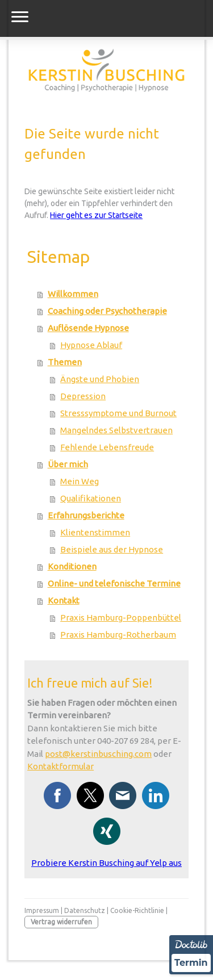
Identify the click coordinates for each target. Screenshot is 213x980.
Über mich (68, 464)
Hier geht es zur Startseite (96, 215)
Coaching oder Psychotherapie (107, 311)
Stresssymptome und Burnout (118, 413)
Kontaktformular (60, 766)
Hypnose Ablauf (91, 345)
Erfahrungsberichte (86, 515)
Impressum (42, 910)
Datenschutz (85, 910)
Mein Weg (80, 481)
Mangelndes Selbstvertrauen (116, 430)
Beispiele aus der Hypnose (112, 549)
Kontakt (64, 600)
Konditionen (72, 566)
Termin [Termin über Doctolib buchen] (191, 963)
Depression (83, 396)
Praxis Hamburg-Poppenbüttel (121, 617)
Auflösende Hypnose (88, 328)
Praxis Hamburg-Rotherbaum (118, 635)
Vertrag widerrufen (61, 922)
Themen (65, 362)
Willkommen (73, 294)
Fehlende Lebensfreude (107, 447)
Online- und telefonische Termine (114, 583)
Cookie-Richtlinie (137, 910)
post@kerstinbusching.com (98, 754)
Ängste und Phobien (100, 379)
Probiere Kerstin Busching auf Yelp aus (106, 863)
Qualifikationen (91, 498)
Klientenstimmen (95, 532)
